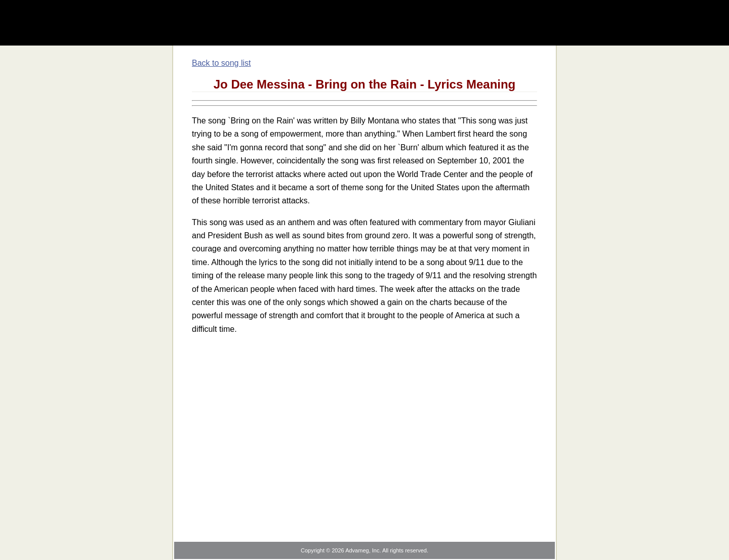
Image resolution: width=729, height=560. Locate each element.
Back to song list (221, 63)
